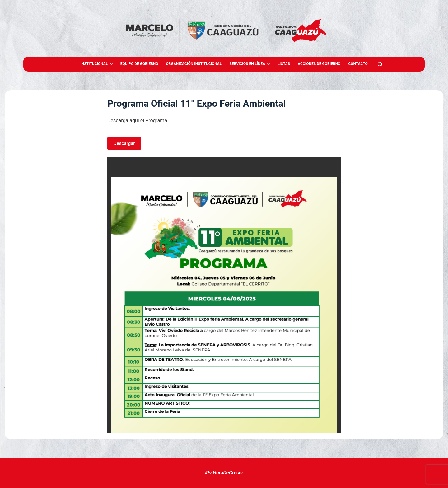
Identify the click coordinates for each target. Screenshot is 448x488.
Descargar (124, 143)
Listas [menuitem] (284, 64)
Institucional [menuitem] (97, 64)
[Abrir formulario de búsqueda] (380, 64)
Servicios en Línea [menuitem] (250, 64)
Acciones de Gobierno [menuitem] (319, 64)
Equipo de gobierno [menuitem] (139, 64)
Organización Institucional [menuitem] (194, 64)
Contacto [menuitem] (358, 64)
